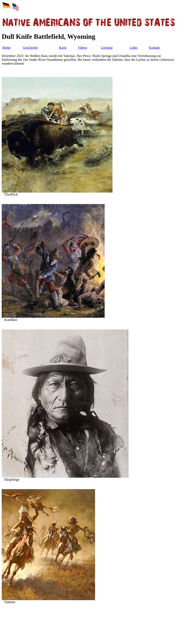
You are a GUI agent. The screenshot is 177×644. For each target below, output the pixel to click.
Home (6, 48)
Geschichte (30, 48)
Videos (83, 48)
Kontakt (155, 48)
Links (133, 48)
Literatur (107, 48)
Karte (63, 48)
